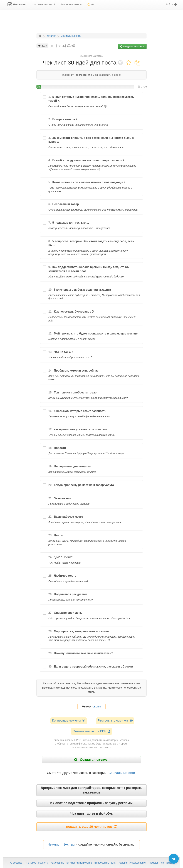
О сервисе (16, 863)
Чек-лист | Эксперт (61, 844)
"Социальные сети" (122, 773)
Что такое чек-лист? (36, 863)
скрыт (97, 706)
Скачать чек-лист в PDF (92, 731)
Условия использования (133, 863)
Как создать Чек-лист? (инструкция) (71, 863)
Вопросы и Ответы (105, 863)
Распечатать (115, 721)
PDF (61, 46)
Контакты (166, 863)
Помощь (154, 863)
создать (132, 47)
